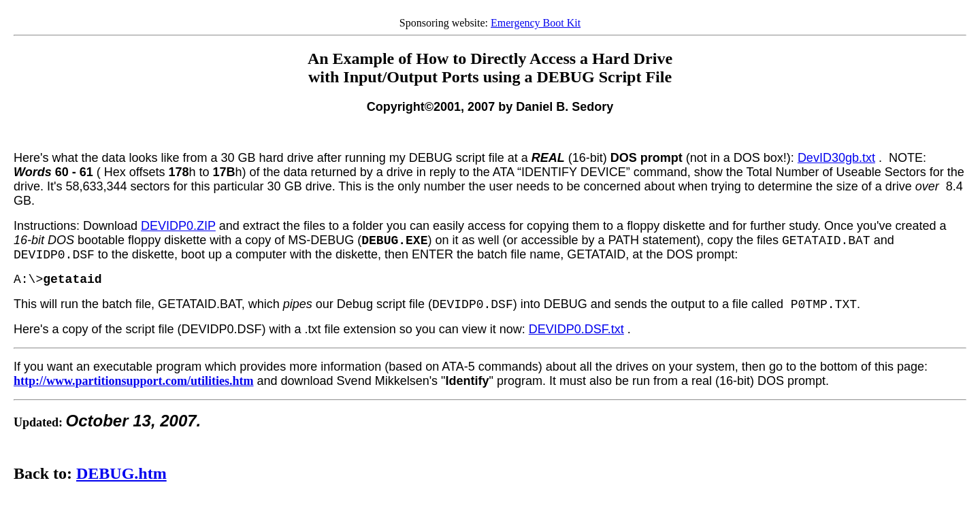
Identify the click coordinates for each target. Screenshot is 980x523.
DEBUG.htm (121, 473)
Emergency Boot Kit (536, 23)
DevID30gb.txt (836, 158)
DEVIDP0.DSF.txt (576, 329)
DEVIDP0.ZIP (178, 226)
